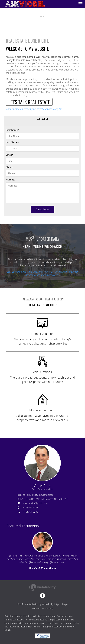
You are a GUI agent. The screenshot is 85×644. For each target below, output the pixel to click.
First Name (12, 130)
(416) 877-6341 (30, 507)
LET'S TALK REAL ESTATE (29, 102)
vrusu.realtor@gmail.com (35, 503)
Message (11, 179)
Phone (9, 167)
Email (10, 155)
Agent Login (62, 604)
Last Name (12, 142)
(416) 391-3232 (30, 512)
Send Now (43, 209)
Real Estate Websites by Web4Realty (35, 604)
